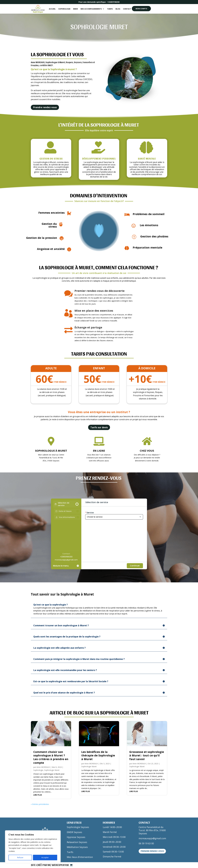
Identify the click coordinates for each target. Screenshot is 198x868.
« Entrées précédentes (40, 804)
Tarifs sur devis (99, 427)
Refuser (20, 857)
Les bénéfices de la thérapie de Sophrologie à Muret (98, 755)
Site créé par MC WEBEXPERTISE (50, 865)
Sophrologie (64, 9)
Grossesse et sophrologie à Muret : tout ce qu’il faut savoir (147, 755)
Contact (127, 9)
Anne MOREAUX (43, 767)
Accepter (45, 857)
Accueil (52, 9)
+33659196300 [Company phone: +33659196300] (66, 557)
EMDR (75, 9)
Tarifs (110, 9)
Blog (118, 9)
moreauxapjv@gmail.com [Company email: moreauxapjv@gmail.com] (66, 560)
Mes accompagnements (91, 9)
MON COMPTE (141, 9)
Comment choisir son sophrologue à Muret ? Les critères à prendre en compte (51, 757)
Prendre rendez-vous (45, 107)
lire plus (38, 795)
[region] (33, 847)
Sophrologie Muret (52, 770)
